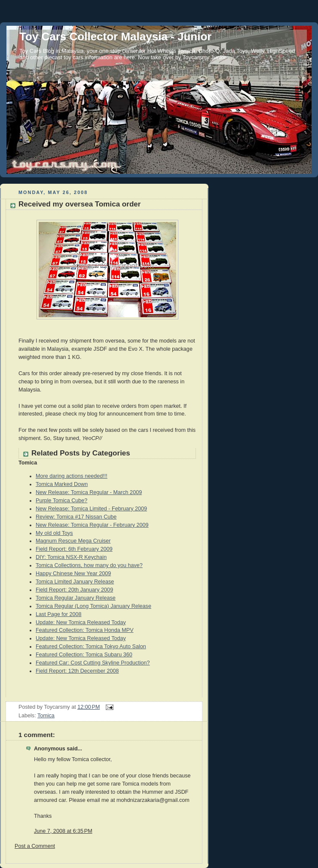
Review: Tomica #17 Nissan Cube (76, 517)
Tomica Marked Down (62, 484)
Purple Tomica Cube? (61, 501)
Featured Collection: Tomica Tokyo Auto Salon (91, 646)
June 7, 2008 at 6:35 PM (63, 831)
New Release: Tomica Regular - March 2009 (89, 492)
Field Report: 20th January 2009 (74, 590)
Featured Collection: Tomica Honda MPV (85, 630)
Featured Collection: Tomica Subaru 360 (84, 655)
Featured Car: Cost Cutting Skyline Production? (93, 663)
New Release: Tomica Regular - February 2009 (92, 525)
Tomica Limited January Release (75, 582)
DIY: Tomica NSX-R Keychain (71, 557)
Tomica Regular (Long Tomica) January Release (93, 606)
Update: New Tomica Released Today (81, 622)
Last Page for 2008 (59, 614)
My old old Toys (54, 533)
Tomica (46, 716)
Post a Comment (35, 846)
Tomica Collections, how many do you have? (89, 565)
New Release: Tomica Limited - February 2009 (91, 509)
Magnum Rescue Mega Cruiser (73, 541)
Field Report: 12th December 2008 (77, 671)
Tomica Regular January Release (76, 598)
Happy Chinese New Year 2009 (73, 574)
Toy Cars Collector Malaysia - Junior (115, 36)
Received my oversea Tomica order (79, 204)
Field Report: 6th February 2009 (74, 549)
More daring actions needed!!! (72, 476)
